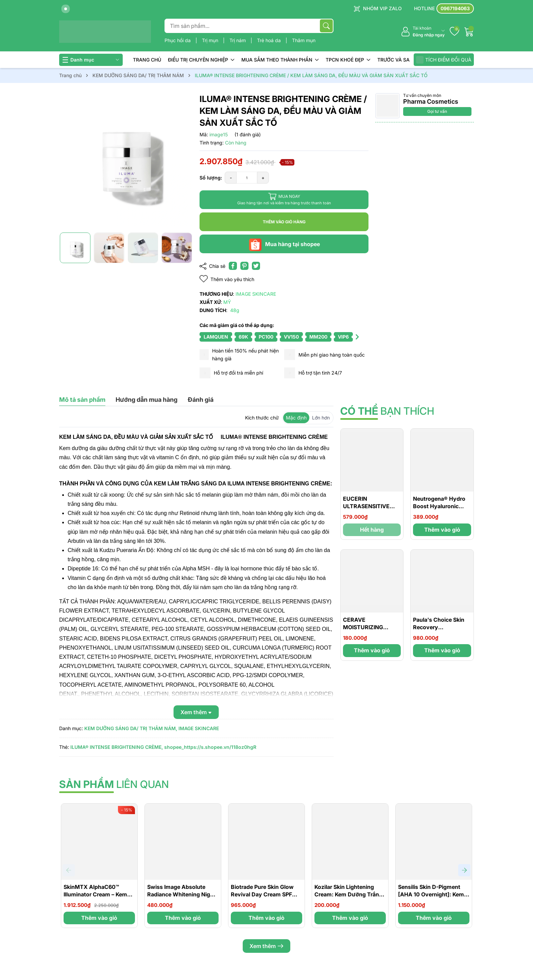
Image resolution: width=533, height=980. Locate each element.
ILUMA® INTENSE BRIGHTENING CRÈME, (117, 747)
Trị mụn (211, 40)
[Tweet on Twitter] (256, 266)
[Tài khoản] (423, 32)
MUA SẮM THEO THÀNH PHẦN (280, 60)
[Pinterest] (244, 266)
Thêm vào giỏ (442, 530)
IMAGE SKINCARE (199, 728)
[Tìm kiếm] (326, 26)
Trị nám (238, 40)
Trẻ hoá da (270, 40)
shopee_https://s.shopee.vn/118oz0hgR (210, 747)
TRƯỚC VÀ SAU (395, 60)
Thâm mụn (304, 40)
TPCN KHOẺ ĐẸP (348, 60)
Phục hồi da (178, 40)
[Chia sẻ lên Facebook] (233, 266)
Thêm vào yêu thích (227, 279)
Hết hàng (372, 530)
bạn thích (387, 411)
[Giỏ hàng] (469, 32)
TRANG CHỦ (147, 60)
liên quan (114, 784)
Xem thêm (266, 946)
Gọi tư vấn (437, 111)
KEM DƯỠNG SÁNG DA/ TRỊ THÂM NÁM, (131, 728)
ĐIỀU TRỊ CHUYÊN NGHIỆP (201, 60)
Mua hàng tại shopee (284, 244)
